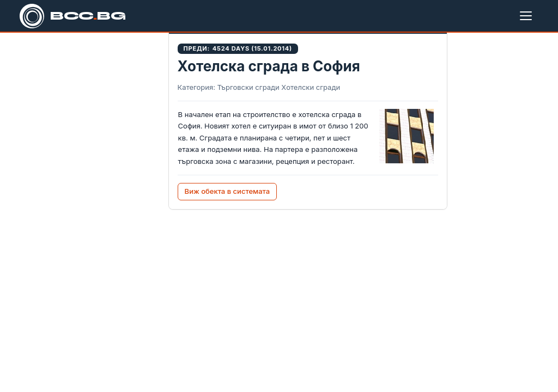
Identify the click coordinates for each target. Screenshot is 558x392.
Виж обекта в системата (228, 191)
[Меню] (528, 16)
